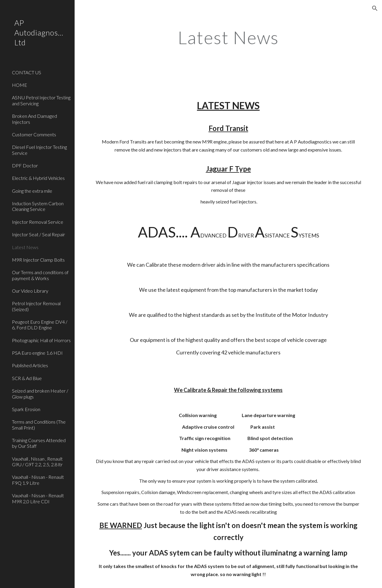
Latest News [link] (25, 247)
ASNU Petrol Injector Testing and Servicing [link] (41, 100)
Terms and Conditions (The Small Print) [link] (39, 425)
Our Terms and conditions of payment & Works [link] (40, 275)
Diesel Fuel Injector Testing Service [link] (39, 150)
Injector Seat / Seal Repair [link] (38, 234)
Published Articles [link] (30, 365)
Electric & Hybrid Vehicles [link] (38, 178)
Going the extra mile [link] (32, 191)
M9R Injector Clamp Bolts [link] (38, 260)
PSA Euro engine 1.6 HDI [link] (37, 353)
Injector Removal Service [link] (38, 222)
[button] (375, 8)
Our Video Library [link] (30, 291)
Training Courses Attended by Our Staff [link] (39, 443)
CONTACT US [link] (27, 72)
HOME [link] (20, 85)
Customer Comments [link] (34, 134)
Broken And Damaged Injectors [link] (34, 119)
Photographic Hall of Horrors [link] (41, 340)
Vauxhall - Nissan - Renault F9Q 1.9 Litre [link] (38, 480)
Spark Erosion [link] (26, 409)
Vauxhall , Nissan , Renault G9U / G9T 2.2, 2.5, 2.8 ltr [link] (37, 462)
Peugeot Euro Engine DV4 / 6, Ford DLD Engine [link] (40, 325)
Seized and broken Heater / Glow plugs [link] (40, 393)
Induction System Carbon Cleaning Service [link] (38, 206)
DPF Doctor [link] (25, 165)
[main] (228, 37)
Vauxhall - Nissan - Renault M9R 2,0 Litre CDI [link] (38, 498)
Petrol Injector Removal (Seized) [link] (36, 306)
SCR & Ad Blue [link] (27, 378)
